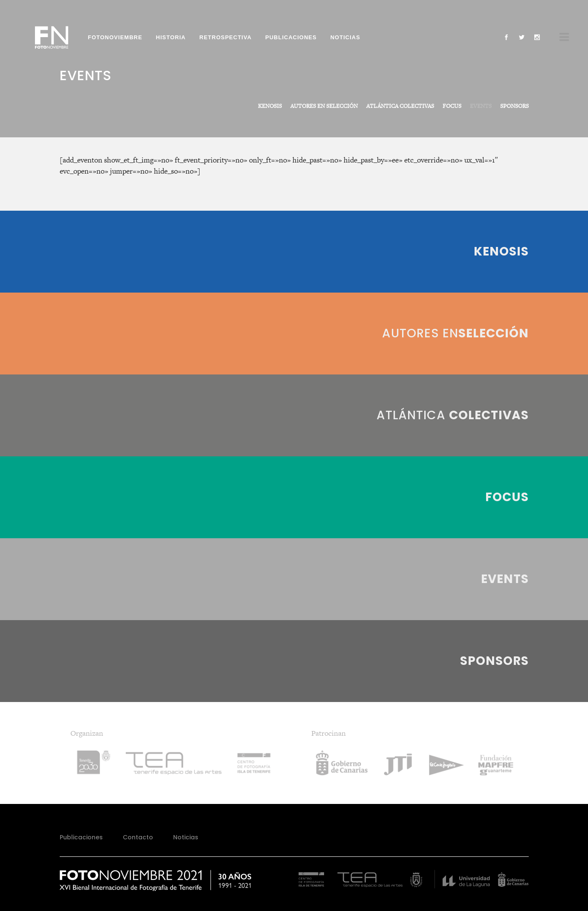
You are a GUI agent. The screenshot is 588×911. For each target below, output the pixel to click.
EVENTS (481, 106)
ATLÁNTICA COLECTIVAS (400, 106)
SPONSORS (514, 106)
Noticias (186, 837)
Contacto (138, 837)
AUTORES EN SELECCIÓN (324, 106)
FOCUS (452, 106)
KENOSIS (270, 106)
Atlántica (453, 415)
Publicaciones (81, 837)
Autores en (455, 333)
